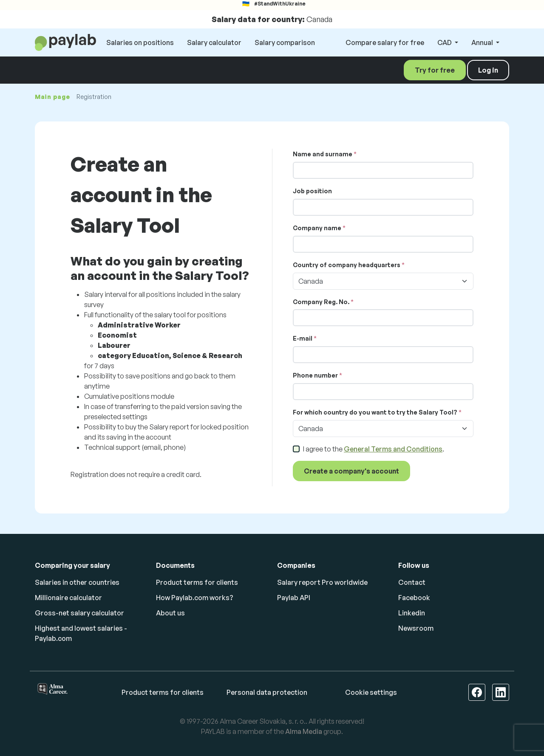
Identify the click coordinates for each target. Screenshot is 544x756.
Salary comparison (285, 42)
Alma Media (304, 731)
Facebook (414, 598)
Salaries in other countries (77, 582)
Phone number (315, 375)
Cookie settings (371, 692)
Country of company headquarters (347, 265)
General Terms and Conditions (393, 449)
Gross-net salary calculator (79, 613)
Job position (312, 191)
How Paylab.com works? (195, 598)
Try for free (435, 70)
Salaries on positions (140, 42)
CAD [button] (445, 42)
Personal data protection (267, 692)
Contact (412, 582)
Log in (488, 70)
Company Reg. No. (321, 302)
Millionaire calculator (68, 598)
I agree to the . (374, 449)
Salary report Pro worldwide (322, 582)
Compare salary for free (385, 42)
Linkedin (412, 613)
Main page (52, 97)
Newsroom (416, 628)
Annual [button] (483, 42)
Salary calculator (214, 42)
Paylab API (294, 598)
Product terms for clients (197, 582)
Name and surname (323, 154)
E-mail (303, 338)
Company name (317, 228)
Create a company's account (351, 471)
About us (170, 613)
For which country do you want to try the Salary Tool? (375, 412)
